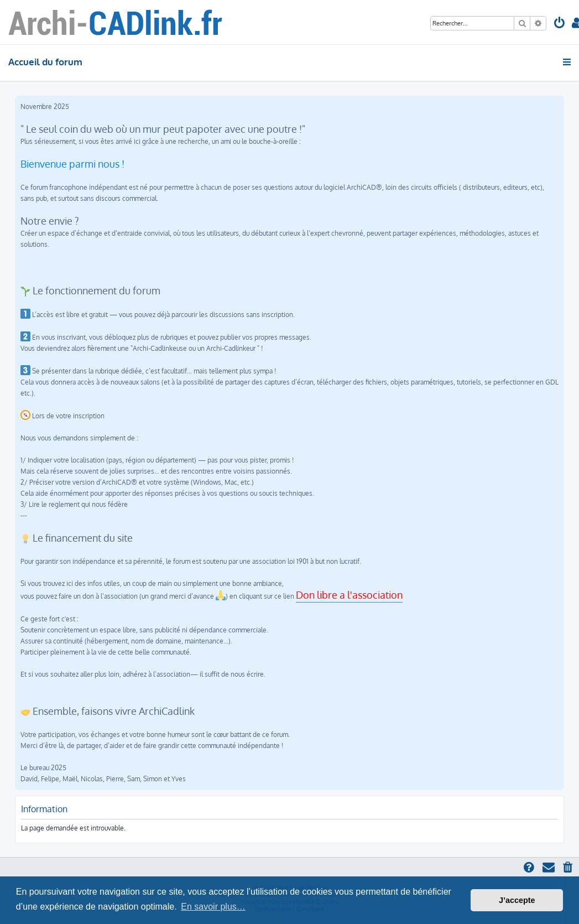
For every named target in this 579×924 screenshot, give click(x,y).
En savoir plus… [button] (213, 907)
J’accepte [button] (517, 900)
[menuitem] (560, 24)
